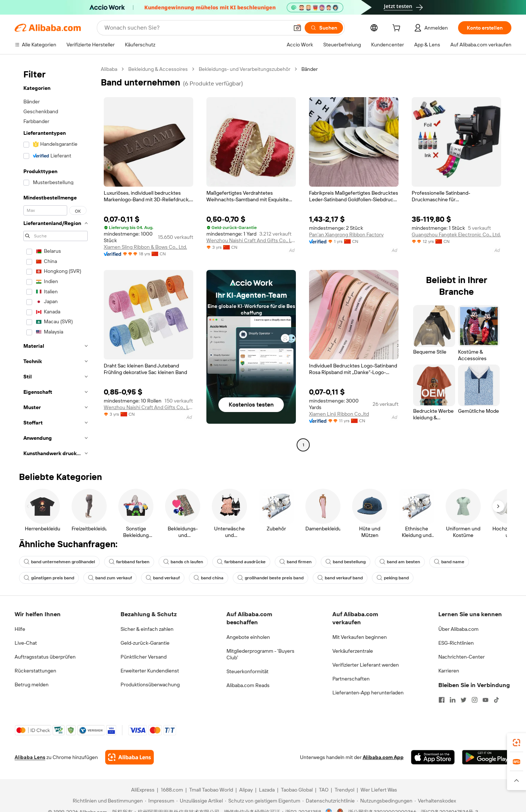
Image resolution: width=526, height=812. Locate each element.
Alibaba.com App (383, 757)
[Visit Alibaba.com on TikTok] (496, 700)
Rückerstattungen (35, 671)
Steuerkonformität (247, 671)
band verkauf (163, 578)
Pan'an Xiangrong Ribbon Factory (346, 235)
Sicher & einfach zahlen (147, 629)
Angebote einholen (248, 637)
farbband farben (129, 562)
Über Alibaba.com (458, 629)
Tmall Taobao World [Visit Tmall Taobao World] (211, 790)
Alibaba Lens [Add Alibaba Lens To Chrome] (30, 757)
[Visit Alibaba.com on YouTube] (485, 700)
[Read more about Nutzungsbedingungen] (385, 801)
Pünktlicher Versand (144, 657)
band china (209, 578)
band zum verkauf (110, 578)
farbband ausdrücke (241, 562)
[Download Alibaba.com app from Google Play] (487, 757)
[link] (517, 743)
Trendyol (344, 790)
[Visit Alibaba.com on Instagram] (474, 700)
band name (449, 562)
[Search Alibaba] (196, 28)
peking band (393, 578)
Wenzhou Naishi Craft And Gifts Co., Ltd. (251, 240)
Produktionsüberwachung (150, 685)
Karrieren (449, 671)
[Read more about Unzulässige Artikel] (200, 801)
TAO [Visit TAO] (324, 790)
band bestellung (346, 562)
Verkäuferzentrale (353, 651)
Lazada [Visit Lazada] (267, 790)
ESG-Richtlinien (456, 643)
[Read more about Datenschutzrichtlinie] (329, 801)
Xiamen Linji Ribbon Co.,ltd (339, 414)
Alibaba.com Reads (248, 685)
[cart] (398, 29)
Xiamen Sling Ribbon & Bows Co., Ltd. (145, 247)
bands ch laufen (183, 562)
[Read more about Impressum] (160, 801)
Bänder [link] (310, 69)
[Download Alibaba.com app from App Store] (433, 757)
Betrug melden (32, 685)
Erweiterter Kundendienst (150, 671)
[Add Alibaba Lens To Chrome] (129, 757)
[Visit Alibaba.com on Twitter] (464, 700)
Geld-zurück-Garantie (145, 643)
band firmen (296, 562)
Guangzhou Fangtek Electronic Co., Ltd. (456, 235)
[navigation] (56, 263)
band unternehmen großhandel (59, 562)
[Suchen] (324, 28)
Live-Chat (26, 643)
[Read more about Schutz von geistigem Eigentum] (263, 801)
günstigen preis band (49, 578)
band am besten (400, 562)
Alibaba (109, 69)
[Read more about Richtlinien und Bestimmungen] (107, 801)
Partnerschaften (351, 679)
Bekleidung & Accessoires (158, 69)
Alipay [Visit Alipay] (246, 790)
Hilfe (20, 629)
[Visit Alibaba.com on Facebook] (442, 700)
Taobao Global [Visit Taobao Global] (297, 790)
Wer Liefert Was (379, 790)
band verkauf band (340, 578)
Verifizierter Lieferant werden (366, 665)
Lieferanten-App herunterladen (368, 693)
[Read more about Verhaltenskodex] (435, 801)
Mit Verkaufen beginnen (360, 637)
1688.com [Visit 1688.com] (172, 790)
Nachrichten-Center (462, 657)
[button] (297, 28)
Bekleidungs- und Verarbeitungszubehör (245, 69)
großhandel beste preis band (270, 578)
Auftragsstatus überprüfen (45, 657)
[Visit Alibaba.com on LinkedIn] (453, 700)
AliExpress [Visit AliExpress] (143, 790)
